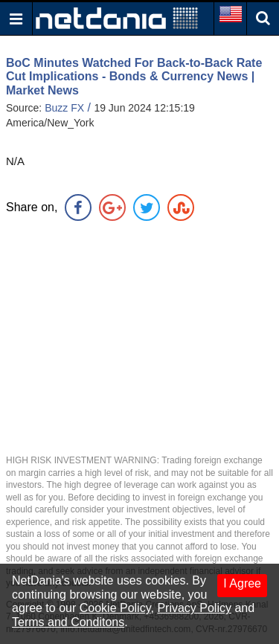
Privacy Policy (194, 608)
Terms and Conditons (68, 622)
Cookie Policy (115, 608)
